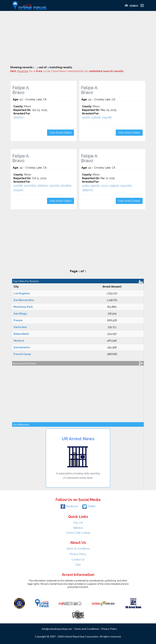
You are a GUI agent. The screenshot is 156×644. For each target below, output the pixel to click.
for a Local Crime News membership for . (71, 71)
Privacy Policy (78, 554)
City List (78, 523)
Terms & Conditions (78, 549)
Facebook (69, 506)
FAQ (78, 565)
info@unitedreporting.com (57, 629)
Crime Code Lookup (78, 533)
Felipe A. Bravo (21, 90)
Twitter (89, 506)
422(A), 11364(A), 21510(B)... (98, 117)
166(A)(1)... (19, 117)
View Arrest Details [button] (61, 133)
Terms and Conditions (87, 629)
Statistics (78, 528)
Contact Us (78, 560)
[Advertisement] (78, 38)
